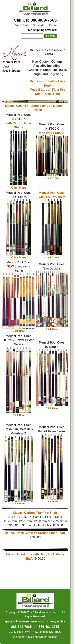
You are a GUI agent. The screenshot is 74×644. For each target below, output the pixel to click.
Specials (39, 25)
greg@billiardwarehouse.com (24, 622)
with (9, 123)
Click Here (52, 177)
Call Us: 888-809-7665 (35, 20)
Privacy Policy (56, 622)
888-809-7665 (21, 627)
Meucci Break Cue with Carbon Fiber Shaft (35, 531)
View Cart (22, 25)
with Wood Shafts (52, 133)
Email (53, 25)
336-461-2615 (49, 627)
